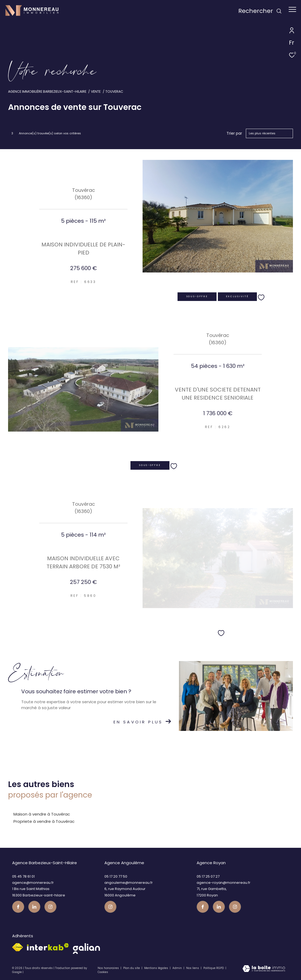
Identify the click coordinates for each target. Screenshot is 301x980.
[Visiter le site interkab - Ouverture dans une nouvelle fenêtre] (48, 947)
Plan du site (132, 968)
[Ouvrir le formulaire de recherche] (260, 11)
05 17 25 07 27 (208, 876)
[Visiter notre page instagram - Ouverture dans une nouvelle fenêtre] (50, 907)
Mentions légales (157, 968)
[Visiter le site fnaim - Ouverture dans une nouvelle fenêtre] (17, 947)
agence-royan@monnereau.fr (224, 883)
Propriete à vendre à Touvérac (44, 821)
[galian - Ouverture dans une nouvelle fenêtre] (86, 949)
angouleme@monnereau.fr (129, 883)
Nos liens (193, 968)
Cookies (103, 972)
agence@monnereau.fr (33, 883)
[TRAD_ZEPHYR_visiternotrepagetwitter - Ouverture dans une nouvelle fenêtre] (34, 907)
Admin (178, 968)
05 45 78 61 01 (23, 876)
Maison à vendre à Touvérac (42, 814)
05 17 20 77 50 (116, 876)
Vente (96, 91)
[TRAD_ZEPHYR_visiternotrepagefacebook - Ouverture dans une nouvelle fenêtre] (18, 907)
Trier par (234, 133)
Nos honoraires (108, 968)
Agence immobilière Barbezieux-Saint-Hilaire (47, 91)
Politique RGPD (214, 968)
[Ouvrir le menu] (292, 9)
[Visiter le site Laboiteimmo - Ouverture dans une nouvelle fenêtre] (264, 970)
